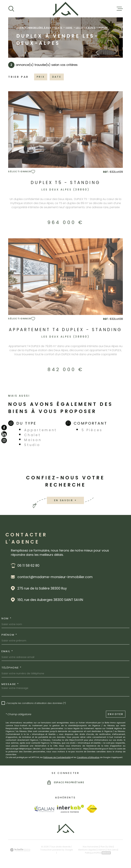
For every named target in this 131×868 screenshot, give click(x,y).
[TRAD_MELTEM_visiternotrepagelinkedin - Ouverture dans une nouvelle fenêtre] (4, 434)
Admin (102, 850)
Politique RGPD (92, 853)
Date (57, 77)
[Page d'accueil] (65, 9)
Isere (69, 28)
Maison (33, 440)
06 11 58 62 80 (28, 566)
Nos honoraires (91, 847)
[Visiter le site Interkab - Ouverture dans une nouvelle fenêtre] (71, 809)
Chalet (32, 435)
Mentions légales (87, 850)
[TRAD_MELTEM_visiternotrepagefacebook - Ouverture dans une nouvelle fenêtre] (4, 427)
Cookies (106, 853)
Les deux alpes (86, 28)
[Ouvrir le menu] (120, 9)
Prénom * (9, 635)
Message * (10, 684)
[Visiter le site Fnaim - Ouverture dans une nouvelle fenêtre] (92, 809)
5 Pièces (92, 430)
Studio (32, 445)
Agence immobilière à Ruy (34, 28)
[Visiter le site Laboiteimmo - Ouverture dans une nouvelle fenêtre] (20, 850)
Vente (58, 28)
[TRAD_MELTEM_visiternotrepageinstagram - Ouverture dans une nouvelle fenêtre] (4, 441)
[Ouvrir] (11, 9)
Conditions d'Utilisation (88, 757)
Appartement (41, 430)
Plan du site (106, 847)
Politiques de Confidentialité (57, 757)
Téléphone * (12, 668)
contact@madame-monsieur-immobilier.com (55, 577)
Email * (7, 651)
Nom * (7, 618)
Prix (41, 77)
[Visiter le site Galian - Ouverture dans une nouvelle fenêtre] (44, 809)
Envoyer (116, 714)
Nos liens (112, 850)
